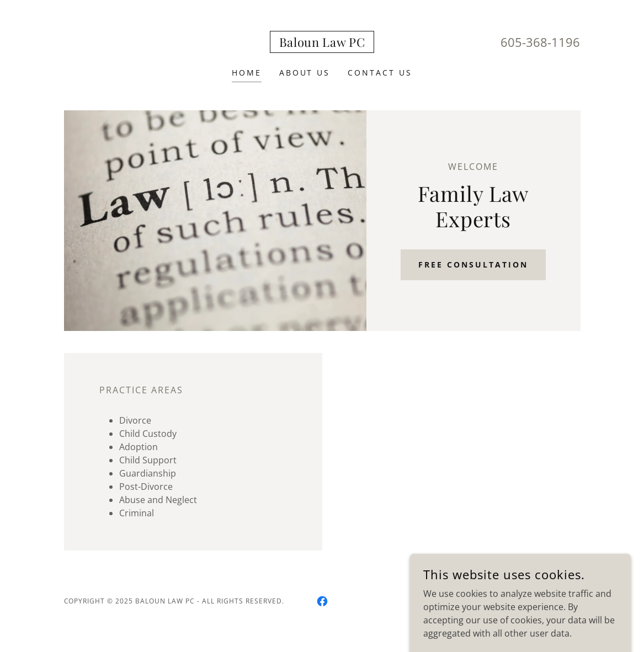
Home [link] (247, 73)
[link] (322, 44)
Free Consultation (473, 264)
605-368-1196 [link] (540, 42)
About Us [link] (305, 73)
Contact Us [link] (380, 73)
